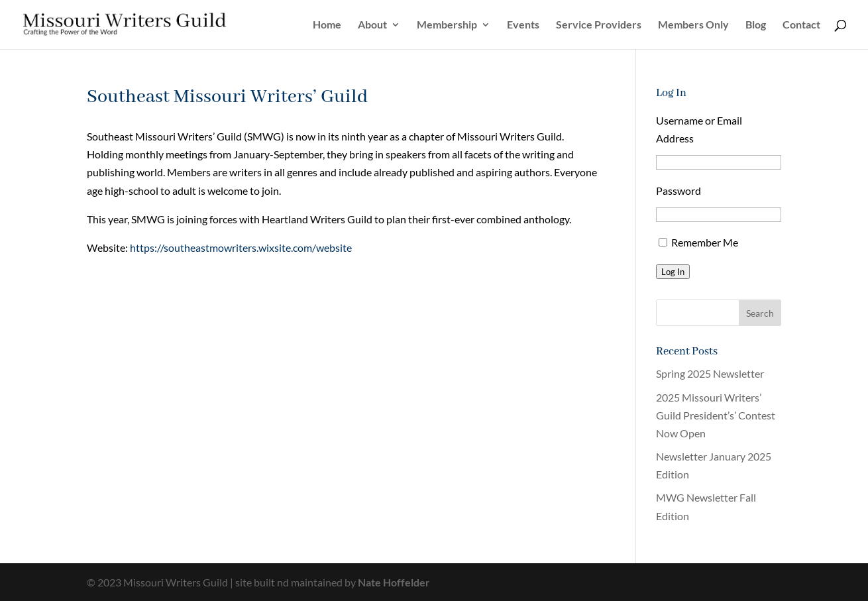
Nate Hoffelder (394, 582)
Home (327, 25)
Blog (756, 25)
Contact (801, 25)
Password (678, 191)
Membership (447, 25)
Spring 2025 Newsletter (710, 373)
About (372, 25)
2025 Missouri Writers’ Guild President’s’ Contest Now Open (716, 415)
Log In (673, 272)
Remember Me (705, 242)
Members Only (693, 25)
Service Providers (599, 25)
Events (523, 25)
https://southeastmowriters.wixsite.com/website (241, 247)
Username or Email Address (699, 129)
